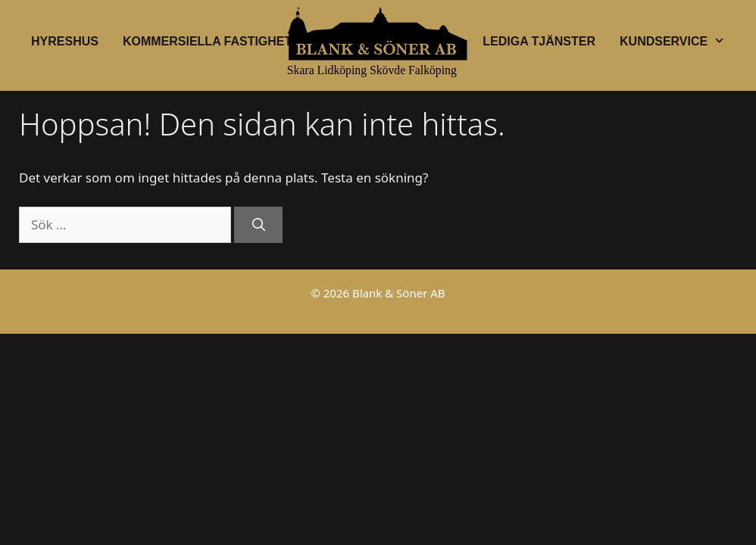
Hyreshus (65, 41)
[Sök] (258, 225)
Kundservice (678, 42)
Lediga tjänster (539, 41)
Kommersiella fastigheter (216, 41)
